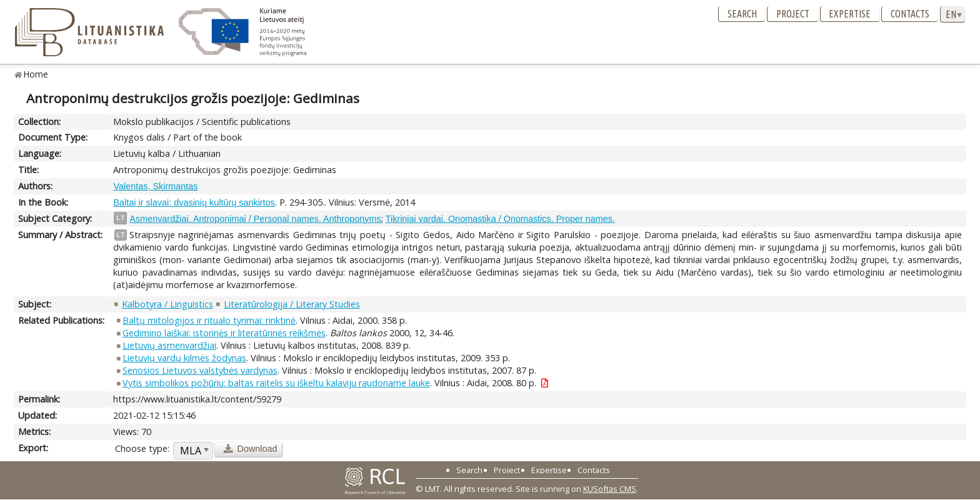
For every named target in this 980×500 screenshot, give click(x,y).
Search (742, 14)
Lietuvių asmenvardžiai (169, 345)
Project (793, 14)
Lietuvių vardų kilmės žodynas (184, 358)
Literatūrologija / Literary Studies (292, 304)
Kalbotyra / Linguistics (167, 304)
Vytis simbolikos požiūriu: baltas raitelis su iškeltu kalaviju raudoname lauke (276, 383)
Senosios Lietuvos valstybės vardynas (200, 370)
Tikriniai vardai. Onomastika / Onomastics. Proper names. (500, 219)
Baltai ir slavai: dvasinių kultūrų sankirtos (194, 202)
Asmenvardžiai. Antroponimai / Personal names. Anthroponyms (255, 219)
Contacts (910, 14)
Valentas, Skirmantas (155, 186)
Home (36, 74)
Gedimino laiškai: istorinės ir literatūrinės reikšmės (224, 333)
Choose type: (142, 448)
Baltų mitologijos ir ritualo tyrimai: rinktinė (209, 320)
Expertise (850, 14)
